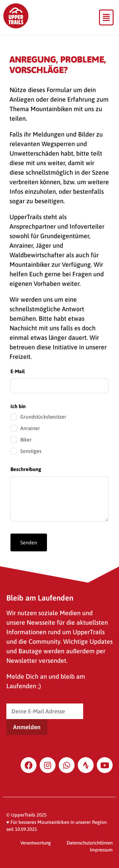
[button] (106, 17)
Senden (29, 542)
